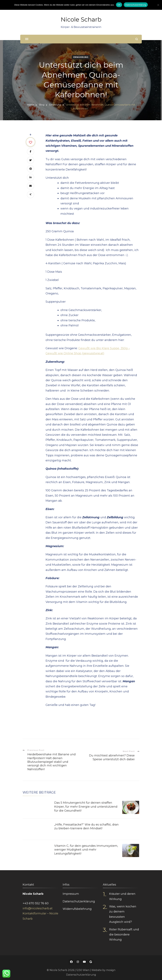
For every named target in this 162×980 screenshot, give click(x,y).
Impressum (71, 893)
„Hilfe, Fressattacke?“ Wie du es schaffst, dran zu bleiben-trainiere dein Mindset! (86, 826)
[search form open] (137, 39)
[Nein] (158, 5)
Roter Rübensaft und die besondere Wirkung (124, 933)
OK (119, 5)
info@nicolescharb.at (38, 907)
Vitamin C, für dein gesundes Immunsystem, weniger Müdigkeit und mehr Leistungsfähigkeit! (86, 849)
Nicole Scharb (81, 19)
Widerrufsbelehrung (77, 908)
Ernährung (81, 57)
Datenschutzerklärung (79, 900)
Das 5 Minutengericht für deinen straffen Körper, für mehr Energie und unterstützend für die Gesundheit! (86, 806)
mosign (111, 969)
